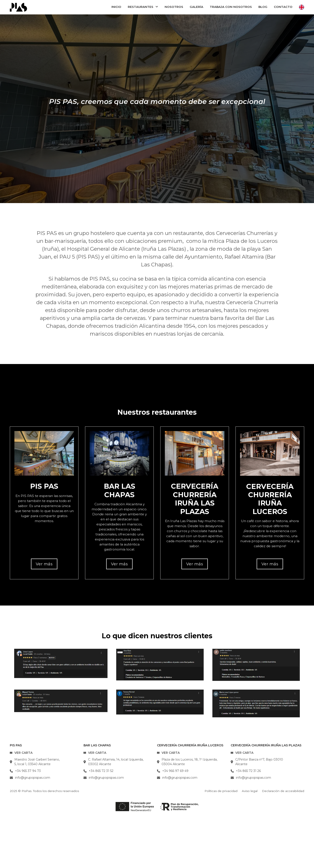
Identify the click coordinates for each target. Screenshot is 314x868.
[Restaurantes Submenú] (157, 7)
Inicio (116, 7)
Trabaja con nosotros (231, 7)
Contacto (283, 7)
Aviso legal (250, 791)
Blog (263, 7)
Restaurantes (141, 7)
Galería (196, 7)
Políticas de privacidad (221, 791)
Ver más (44, 564)
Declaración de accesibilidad (283, 791)
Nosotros (174, 7)
